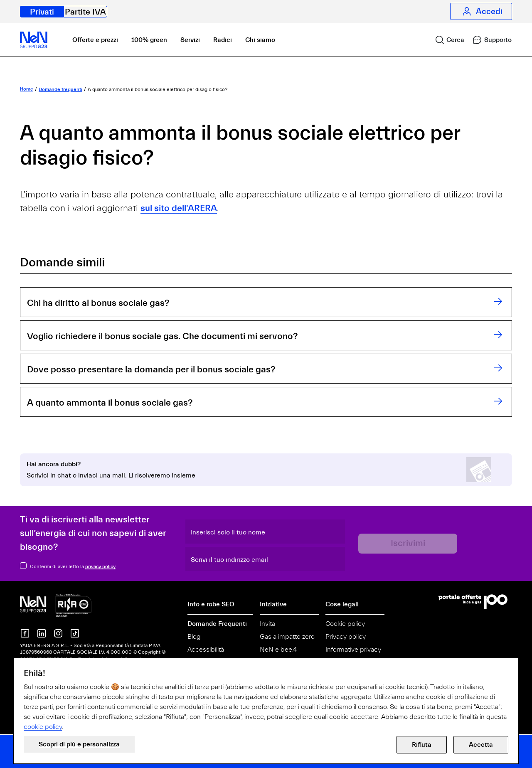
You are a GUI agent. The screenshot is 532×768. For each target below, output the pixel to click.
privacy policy (100, 566)
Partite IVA (85, 12)
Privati (42, 12)
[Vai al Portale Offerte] (475, 602)
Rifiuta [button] (422, 745)
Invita (267, 624)
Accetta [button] (481, 745)
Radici (223, 40)
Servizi (190, 40)
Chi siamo (260, 40)
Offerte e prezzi (95, 40)
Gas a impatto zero (287, 637)
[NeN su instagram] (58, 633)
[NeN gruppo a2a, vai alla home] (56, 605)
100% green (149, 40)
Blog (194, 637)
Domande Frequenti (217, 624)
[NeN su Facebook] (25, 633)
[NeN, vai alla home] (34, 40)
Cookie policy (345, 624)
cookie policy (43, 727)
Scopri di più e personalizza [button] (79, 744)
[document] (266, 700)
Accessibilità (206, 650)
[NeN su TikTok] (75, 633)
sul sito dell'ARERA (179, 208)
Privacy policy (346, 637)
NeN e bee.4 (278, 650)
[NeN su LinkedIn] (42, 633)
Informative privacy (353, 650)
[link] (446, 40)
